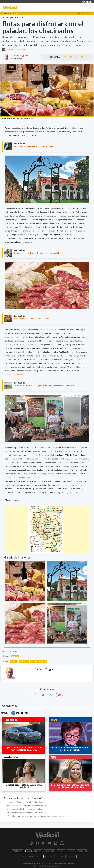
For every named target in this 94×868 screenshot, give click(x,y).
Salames (14, 661)
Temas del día (11, 13)
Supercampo (28, 856)
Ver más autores (17, 58)
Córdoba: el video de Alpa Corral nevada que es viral (36, 253)
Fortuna (61, 851)
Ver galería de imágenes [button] (14, 49)
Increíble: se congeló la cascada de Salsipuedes (34, 146)
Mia (52, 856)
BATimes (72, 856)
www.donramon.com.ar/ (28, 477)
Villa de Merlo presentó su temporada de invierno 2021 (27, 813)
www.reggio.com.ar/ (46, 474)
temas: (6, 661)
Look (39, 856)
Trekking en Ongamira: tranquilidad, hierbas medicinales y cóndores (43, 385)
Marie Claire (49, 851)
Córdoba (15, 656)
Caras (28, 851)
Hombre (71, 851)
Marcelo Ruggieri (19, 55)
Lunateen (61, 856)
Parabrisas (82, 851)
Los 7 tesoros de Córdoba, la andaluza (30, 318)
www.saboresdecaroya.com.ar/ (18, 374)
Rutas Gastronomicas (39, 661)
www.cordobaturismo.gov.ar (17, 337)
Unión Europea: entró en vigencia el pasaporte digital (26, 806)
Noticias (38, 851)
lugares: (6, 656)
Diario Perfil (18, 851)
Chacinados (24, 661)
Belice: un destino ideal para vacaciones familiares (25, 809)
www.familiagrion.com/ (68, 359)
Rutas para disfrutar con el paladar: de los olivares (25, 802)
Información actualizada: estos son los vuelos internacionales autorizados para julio (37, 816)
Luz (46, 856)
